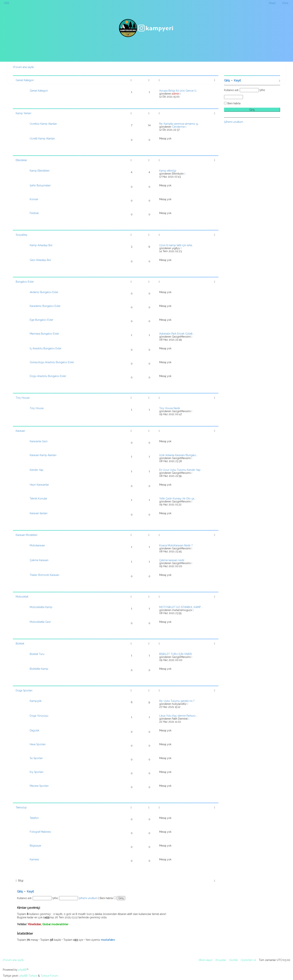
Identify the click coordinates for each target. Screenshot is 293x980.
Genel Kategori (25, 80)
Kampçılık (36, 701)
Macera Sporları (39, 786)
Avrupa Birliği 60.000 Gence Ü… (178, 91)
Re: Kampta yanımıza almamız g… (179, 124)
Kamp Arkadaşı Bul (41, 245)
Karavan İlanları (39, 513)
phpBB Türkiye (28, 976)
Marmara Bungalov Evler (44, 334)
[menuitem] (6, 3)
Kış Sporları (37, 772)
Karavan (20, 431)
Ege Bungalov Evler (41, 320)
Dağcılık (34, 730)
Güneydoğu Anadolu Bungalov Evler (52, 362)
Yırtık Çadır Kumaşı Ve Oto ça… (177, 499)
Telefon (34, 818)
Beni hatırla (108, 898)
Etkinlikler (21, 160)
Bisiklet (20, 644)
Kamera (34, 859)
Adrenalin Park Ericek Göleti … (177, 334)
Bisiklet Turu (37, 654)
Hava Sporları (38, 744)
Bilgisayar (36, 846)
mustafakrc (108, 940)
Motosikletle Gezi (40, 622)
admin (176, 94)
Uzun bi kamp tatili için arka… (176, 245)
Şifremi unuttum (88, 898)
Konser (34, 199)
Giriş (20, 891)
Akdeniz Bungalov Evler (44, 292)
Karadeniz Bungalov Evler (45, 306)
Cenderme (178, 127)
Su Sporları (36, 758)
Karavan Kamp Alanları (43, 455)
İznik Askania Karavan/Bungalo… (178, 455)
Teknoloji (21, 807)
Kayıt (30, 891)
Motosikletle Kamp (41, 607)
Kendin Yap (37, 470)
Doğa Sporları (24, 690)
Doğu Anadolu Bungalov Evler (48, 376)
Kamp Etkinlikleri (40, 171)
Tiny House (23, 398)
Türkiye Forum (49, 976)
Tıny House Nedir (170, 408)
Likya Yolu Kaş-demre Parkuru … (178, 716)
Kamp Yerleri (23, 113)
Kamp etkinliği (168, 171)
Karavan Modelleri (27, 535)
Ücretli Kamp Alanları (42, 139)
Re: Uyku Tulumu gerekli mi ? (177, 701)
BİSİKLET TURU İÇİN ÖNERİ (175, 654)
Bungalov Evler (25, 282)
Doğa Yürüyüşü (39, 716)
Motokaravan (37, 545)
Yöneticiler (34, 924)
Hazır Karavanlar (39, 485)
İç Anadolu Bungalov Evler (46, 348)
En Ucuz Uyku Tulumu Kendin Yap (180, 470)
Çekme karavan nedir (172, 560)
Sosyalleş (21, 235)
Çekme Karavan (39, 560)
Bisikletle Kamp (39, 669)
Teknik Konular (38, 499)
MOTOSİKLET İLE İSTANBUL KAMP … (181, 607)
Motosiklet (22, 597)
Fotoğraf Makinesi (40, 832)
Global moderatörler (55, 924)
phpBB (22, 970)
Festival (34, 213)
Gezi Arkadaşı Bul (40, 260)
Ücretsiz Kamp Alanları (43, 124)
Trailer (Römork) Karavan (44, 575)
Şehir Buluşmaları (40, 185)
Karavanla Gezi (39, 441)
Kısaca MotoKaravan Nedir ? (176, 545)
